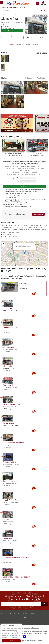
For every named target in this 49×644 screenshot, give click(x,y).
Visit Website (6, 239)
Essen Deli (7, 519)
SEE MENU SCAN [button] (42, 53)
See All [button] (30, 78)
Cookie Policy (26, 614)
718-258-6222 (7, 26)
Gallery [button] (20, 44)
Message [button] (6, 38)
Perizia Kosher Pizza (11, 404)
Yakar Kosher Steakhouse (13, 443)
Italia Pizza (7, 538)
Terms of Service (15, 201)
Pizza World (8, 385)
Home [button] (12, 44)
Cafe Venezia (8, 347)
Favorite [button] (30, 38)
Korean (10, 15)
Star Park (23, 284)
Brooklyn (4, 15)
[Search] (24, 10)
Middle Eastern (17, 15)
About (3, 614)
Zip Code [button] (22, 7)
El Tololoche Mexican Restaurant (16, 558)
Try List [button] (42, 38)
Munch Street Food (11, 500)
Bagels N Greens (10, 481)
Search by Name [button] (7, 7)
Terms (20, 614)
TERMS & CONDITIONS (14, 635)
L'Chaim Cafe (8, 366)
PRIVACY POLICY (13, 637)
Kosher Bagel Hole (10, 328)
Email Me (16, 182)
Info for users (45, 614)
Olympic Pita (8, 308)
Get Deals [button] (18, 38)
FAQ (15, 614)
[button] (38, 3)
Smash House (8, 423)
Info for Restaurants (36, 614)
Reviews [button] (35, 44)
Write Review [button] (38, 214)
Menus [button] (27, 44)
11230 (24, 15)
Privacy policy (9, 614)
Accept (11, 641)
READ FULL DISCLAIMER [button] (36, 174)
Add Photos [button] (41, 78)
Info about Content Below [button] (40, 15)
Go (44, 604)
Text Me (16, 178)
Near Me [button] (16, 7)
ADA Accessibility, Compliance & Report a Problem (25, 628)
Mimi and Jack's (9, 462)
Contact (24, 617)
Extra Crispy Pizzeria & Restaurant (17, 577)
